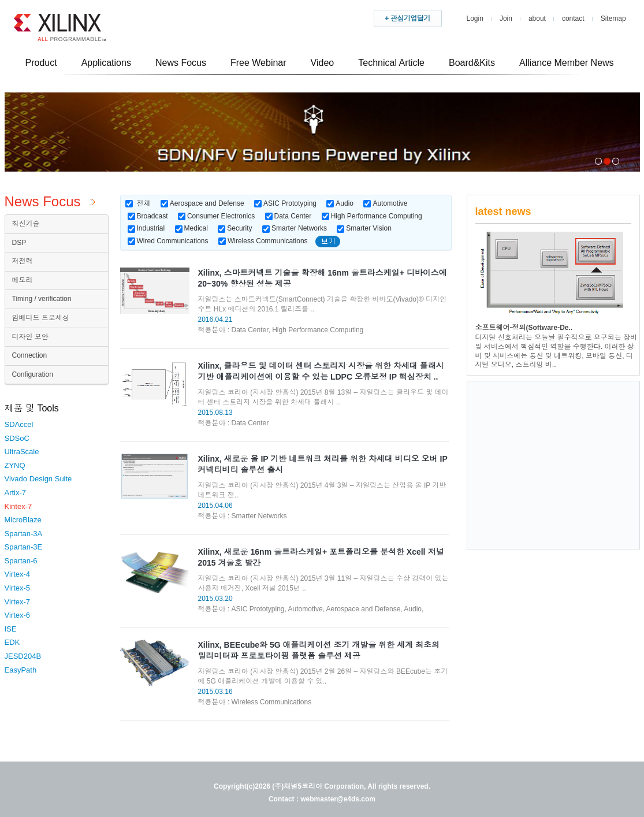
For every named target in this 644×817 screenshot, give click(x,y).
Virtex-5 (18, 588)
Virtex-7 (18, 602)
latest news (503, 211)
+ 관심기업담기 (407, 18)
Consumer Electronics (216, 216)
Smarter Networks (295, 228)
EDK (12, 642)
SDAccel (19, 424)
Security (235, 228)
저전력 (23, 261)
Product (41, 63)
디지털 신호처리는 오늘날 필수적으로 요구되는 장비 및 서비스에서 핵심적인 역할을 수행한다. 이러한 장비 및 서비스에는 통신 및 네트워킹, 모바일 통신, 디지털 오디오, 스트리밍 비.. (556, 351)
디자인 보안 (30, 337)
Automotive (385, 203)
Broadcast (148, 216)
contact (573, 18)
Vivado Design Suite (38, 479)
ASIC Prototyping (285, 203)
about (537, 18)
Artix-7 (16, 493)
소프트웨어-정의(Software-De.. (524, 328)
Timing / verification (42, 299)
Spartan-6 (21, 561)
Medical (191, 228)
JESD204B (23, 656)
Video (323, 63)
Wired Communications (168, 241)
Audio (340, 203)
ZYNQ (15, 465)
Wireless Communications (263, 241)
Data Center (289, 216)
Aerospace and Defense (202, 203)
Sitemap (613, 18)
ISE (11, 629)
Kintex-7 (18, 506)
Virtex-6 (18, 615)
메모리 (23, 280)
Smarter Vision (364, 228)
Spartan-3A (24, 534)
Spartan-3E (24, 547)
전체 (144, 203)
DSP (19, 243)
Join (506, 18)
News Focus (181, 63)
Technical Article (391, 63)
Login (475, 18)
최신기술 (26, 224)
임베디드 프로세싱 (41, 318)
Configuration (33, 374)
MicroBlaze (23, 520)
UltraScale (22, 452)
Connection (30, 355)
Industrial (146, 228)
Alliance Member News (567, 63)
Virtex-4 (18, 574)
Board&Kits (472, 63)
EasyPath (21, 670)
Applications (106, 63)
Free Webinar (258, 63)
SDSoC (17, 438)
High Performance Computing (372, 216)
